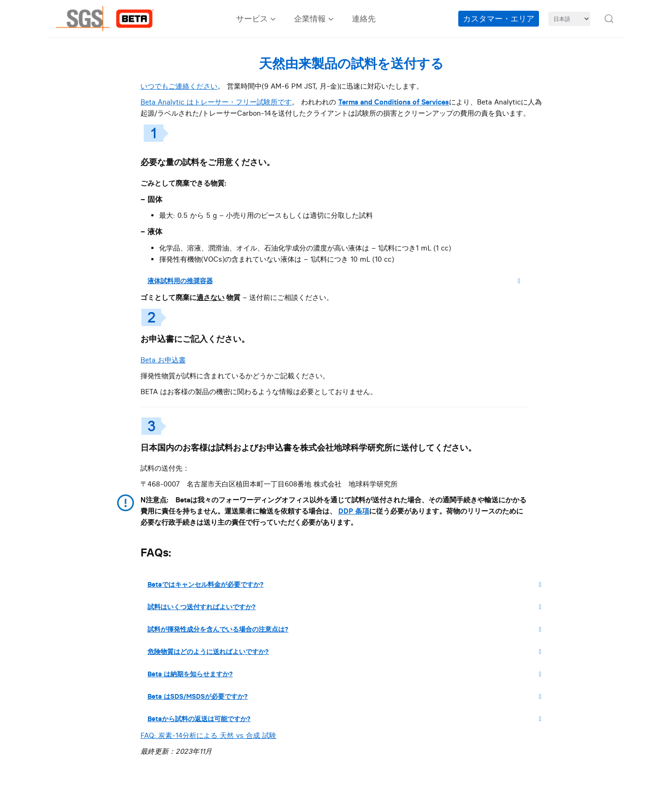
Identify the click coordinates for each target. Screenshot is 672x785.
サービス (252, 18)
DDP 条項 (354, 511)
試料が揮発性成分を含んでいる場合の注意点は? (348, 629)
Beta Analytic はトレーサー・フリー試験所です (216, 102)
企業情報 (310, 18)
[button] (609, 19)
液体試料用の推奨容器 (337, 281)
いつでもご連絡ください (179, 86)
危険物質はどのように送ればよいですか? (348, 652)
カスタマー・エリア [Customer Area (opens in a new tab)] (499, 18)
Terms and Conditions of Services (394, 102)
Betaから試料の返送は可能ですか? (348, 719)
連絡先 (364, 18)
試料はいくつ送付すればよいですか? (348, 607)
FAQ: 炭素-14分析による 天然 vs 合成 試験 (208, 735)
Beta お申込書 (163, 360)
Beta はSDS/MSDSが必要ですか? (348, 696)
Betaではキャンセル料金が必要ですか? (348, 584)
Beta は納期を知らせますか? (348, 674)
